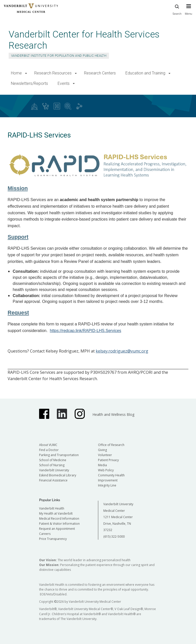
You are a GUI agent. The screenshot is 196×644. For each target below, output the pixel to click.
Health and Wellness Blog (113, 414)
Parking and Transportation (59, 455)
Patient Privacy (108, 460)
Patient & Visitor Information (59, 524)
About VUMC (48, 445)
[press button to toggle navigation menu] (189, 12)
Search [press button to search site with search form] (177, 9)
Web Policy (106, 470)
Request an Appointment (57, 529)
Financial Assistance (53, 480)
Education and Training (145, 73)
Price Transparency (53, 539)
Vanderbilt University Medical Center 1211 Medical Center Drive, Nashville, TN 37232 (118, 517)
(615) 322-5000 (114, 536)
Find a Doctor (49, 450)
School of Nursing (52, 465)
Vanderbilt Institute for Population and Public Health (59, 56)
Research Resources (53, 73)
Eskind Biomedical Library (58, 475)
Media (102, 465)
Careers (45, 534)
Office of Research (111, 445)
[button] (26, 73)
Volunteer (105, 455)
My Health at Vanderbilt (56, 513)
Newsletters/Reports (29, 83)
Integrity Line (107, 485)
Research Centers (100, 73)
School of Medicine (53, 460)
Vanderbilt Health (52, 508)
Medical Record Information (59, 519)
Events (64, 83)
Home (16, 73)
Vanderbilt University (54, 470)
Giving (102, 450)
